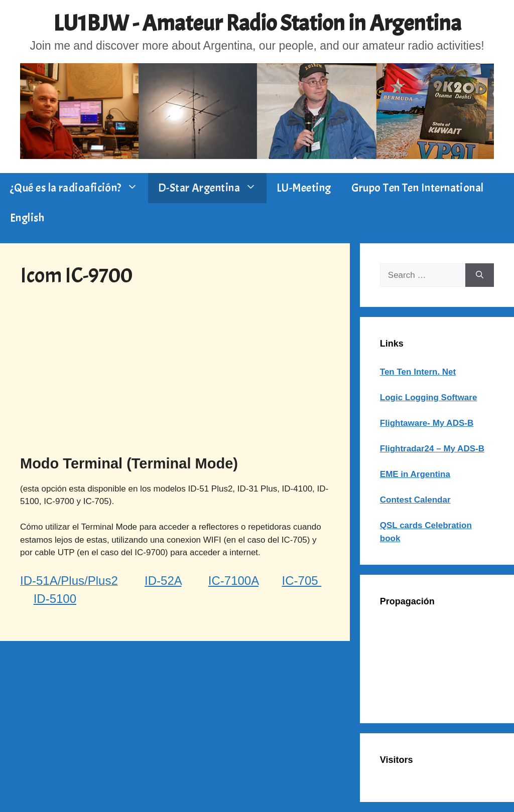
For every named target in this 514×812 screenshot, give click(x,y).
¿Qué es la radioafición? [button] (79, 188)
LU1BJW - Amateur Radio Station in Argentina (257, 23)
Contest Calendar (415, 500)
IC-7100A (233, 581)
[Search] (480, 275)
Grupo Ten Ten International (418, 188)
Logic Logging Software (429, 397)
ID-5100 (55, 599)
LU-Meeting (304, 188)
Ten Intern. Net (425, 372)
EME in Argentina (415, 474)
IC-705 (302, 581)
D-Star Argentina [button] (212, 188)
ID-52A (163, 581)
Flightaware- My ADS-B (427, 423)
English (27, 218)
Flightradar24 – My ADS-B (432, 449)
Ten (387, 372)
